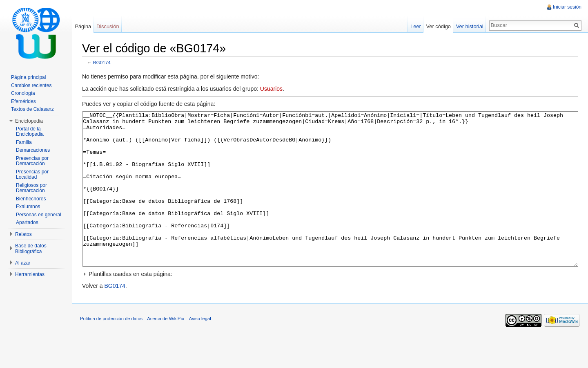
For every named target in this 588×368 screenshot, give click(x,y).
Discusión (108, 26)
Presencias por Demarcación (32, 161)
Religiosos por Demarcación (31, 188)
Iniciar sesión (567, 7)
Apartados (27, 222)
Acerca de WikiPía (166, 349)
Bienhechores (31, 199)
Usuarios (271, 89)
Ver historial (470, 26)
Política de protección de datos (111, 349)
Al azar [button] (23, 263)
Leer (416, 26)
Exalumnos (28, 206)
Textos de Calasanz (32, 109)
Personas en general (39, 215)
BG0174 (102, 62)
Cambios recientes (31, 85)
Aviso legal (200, 349)
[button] (330, 305)
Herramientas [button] (30, 274)
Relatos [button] (23, 234)
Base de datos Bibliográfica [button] (31, 249)
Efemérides (23, 101)
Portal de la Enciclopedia (30, 132)
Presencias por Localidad (32, 175)
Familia (24, 142)
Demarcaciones (33, 150)
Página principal (28, 77)
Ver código (438, 26)
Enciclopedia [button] (29, 121)
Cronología (23, 93)
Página (83, 26)
